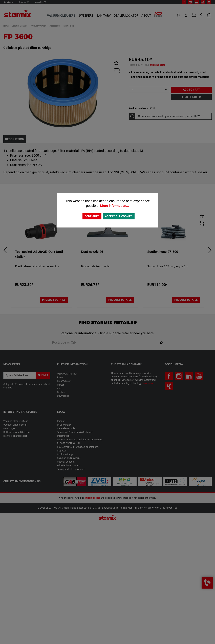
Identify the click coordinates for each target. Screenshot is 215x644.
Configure (92, 216)
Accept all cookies (119, 216)
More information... (115, 206)
